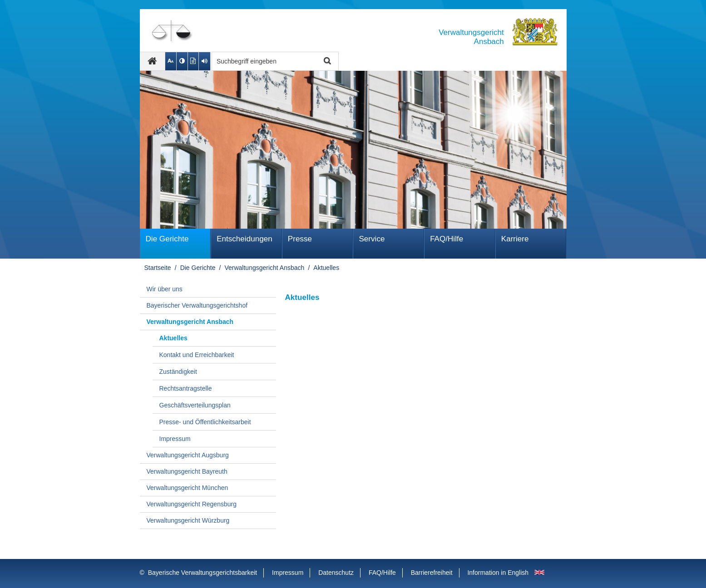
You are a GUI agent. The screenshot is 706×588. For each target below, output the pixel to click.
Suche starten (327, 61)
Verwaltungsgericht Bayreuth (187, 471)
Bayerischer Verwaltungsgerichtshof (197, 305)
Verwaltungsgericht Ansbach (264, 268)
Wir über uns (165, 289)
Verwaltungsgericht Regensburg (192, 504)
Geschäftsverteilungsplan (195, 405)
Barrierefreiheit (432, 573)
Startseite (158, 268)
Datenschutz (336, 573)
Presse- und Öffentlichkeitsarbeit (205, 422)
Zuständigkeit (178, 372)
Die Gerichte (167, 239)
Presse (300, 239)
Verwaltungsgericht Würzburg (188, 520)
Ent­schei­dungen (244, 239)
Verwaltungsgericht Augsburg (188, 455)
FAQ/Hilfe (447, 239)
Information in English (498, 573)
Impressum (175, 439)
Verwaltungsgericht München (188, 488)
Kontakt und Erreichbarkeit (197, 355)
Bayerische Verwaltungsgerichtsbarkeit (202, 573)
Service (372, 239)
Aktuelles (326, 268)
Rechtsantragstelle (186, 388)
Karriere (515, 239)
